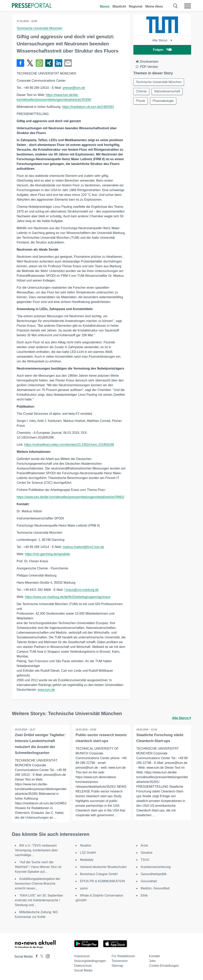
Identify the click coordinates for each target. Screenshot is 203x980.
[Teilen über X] (30, 63)
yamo (84, 888)
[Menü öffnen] (188, 6)
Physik (141, 101)
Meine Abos (154, 6)
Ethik (144, 895)
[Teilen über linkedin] (58, 63)
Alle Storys (162, 40)
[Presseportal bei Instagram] (46, 956)
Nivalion (86, 845)
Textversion (120, 961)
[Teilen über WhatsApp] (39, 63)
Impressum (82, 956)
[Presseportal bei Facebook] (35, 957)
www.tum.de (46, 690)
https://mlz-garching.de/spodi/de (47, 554)
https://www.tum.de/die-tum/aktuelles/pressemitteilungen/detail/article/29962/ (70, 497)
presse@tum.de (74, 88)
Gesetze (147, 853)
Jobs (152, 961)
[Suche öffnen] (176, 6)
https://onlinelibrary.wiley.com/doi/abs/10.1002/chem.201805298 (69, 445)
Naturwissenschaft (167, 91)
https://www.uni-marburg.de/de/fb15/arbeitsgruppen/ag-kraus (68, 597)
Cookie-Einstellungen (164, 966)
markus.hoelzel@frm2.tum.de (83, 547)
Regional (136, 6)
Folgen (162, 50)
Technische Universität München (39, 28)
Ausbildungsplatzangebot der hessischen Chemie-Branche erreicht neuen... (37, 884)
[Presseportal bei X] (41, 957)
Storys (105, 6)
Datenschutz (83, 966)
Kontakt (154, 956)
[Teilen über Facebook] (20, 63)
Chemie (141, 91)
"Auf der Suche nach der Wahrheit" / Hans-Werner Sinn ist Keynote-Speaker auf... (38, 867)
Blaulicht (119, 6)
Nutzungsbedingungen (90, 961)
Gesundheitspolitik (154, 874)
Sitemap (117, 966)
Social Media (83, 970)
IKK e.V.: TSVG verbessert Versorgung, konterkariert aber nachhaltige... (36, 850)
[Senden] (68, 63)
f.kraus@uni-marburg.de (82, 590)
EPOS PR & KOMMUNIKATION (102, 881)
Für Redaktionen (123, 956)
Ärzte (144, 845)
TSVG (145, 860)
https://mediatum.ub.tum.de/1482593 (88, 107)
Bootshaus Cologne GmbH (99, 874)
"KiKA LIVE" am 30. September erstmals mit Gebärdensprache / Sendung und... (39, 900)
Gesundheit (149, 881)
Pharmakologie (163, 101)
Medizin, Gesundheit (155, 888)
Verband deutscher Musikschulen (103, 867)
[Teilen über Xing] (49, 63)
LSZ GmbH (88, 853)
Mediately (87, 860)
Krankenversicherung (156, 867)
